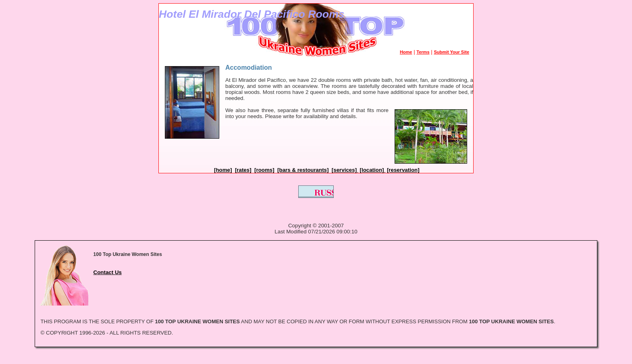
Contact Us (108, 272)
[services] (345, 170)
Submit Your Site (451, 52)
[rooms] (264, 170)
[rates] (243, 170)
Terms (423, 52)
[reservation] (403, 170)
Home (406, 52)
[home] (223, 170)
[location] (373, 170)
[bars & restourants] (303, 170)
